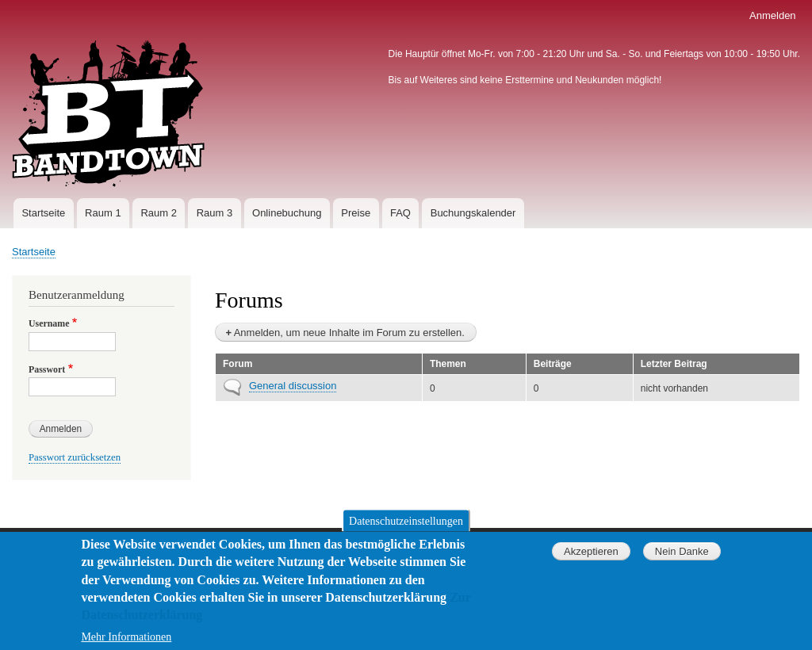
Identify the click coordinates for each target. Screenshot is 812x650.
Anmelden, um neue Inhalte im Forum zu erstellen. (349, 333)
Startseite (43, 213)
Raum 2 (159, 213)
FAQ (400, 213)
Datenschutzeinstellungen (406, 531)
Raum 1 (103, 213)
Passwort (47, 369)
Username (49, 323)
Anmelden (773, 15)
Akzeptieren (591, 562)
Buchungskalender (473, 213)
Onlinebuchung (287, 213)
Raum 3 (215, 213)
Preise (356, 213)
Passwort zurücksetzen (75, 457)
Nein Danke (682, 562)
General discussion (293, 386)
